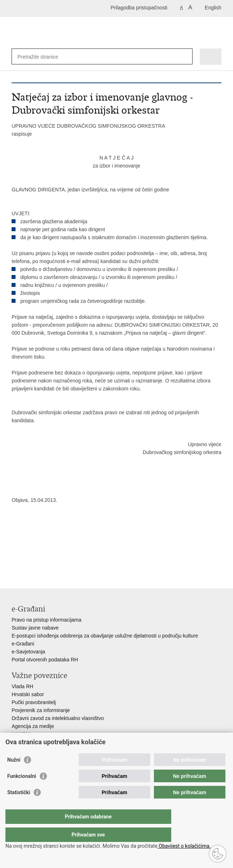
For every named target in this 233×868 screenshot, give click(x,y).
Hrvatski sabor (28, 694)
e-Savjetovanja (28, 652)
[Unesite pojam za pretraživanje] (44, 57)
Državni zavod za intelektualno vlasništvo (58, 718)
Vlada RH (22, 686)
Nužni (14, 774)
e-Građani (23, 644)
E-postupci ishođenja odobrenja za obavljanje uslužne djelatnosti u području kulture (105, 636)
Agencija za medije (33, 726)
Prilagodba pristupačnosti (139, 8)
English (213, 8)
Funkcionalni (22, 791)
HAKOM (21, 734)
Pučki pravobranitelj (34, 702)
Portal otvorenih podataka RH (45, 660)
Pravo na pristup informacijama (46, 620)
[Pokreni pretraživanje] (185, 57)
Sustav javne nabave (35, 628)
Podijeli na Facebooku (31, 562)
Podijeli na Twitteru (46, 562)
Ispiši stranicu (15, 562)
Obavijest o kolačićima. (184, 846)
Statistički (19, 807)
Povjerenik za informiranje (41, 710)
